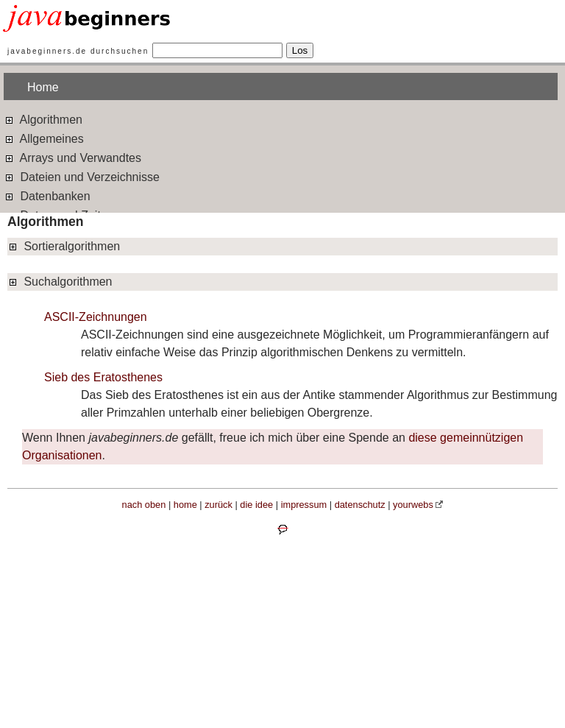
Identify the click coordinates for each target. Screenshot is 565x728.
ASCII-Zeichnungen (96, 317)
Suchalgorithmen (60, 282)
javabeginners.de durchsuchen (78, 51)
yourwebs (413, 505)
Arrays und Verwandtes (72, 157)
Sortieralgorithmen (64, 246)
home (185, 505)
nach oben (144, 505)
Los (300, 50)
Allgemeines (44, 138)
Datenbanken (47, 195)
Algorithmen (43, 119)
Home (43, 87)
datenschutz (360, 505)
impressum (304, 505)
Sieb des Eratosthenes (103, 377)
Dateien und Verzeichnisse (82, 176)
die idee (256, 505)
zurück (218, 505)
